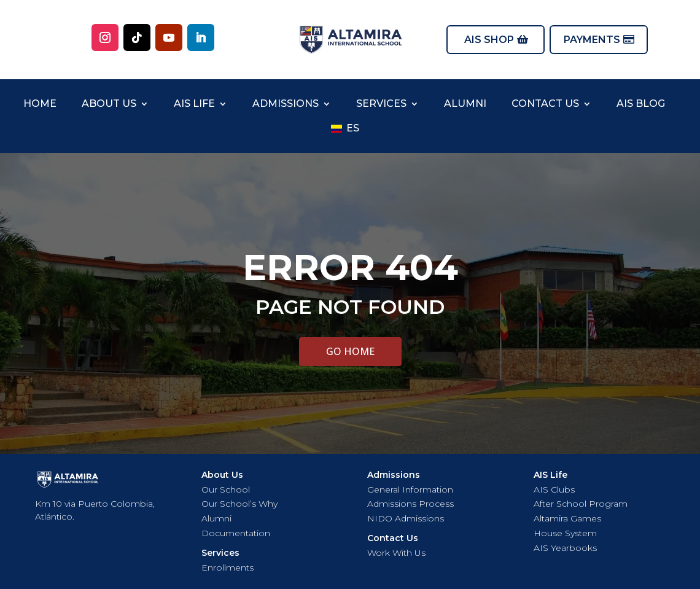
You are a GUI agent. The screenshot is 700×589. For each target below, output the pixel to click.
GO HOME (350, 351)
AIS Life (194, 103)
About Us (109, 103)
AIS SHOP (489, 40)
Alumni (465, 103)
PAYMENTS (592, 40)
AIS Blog (641, 103)
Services (381, 103)
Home (40, 103)
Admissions (286, 103)
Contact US (545, 103)
